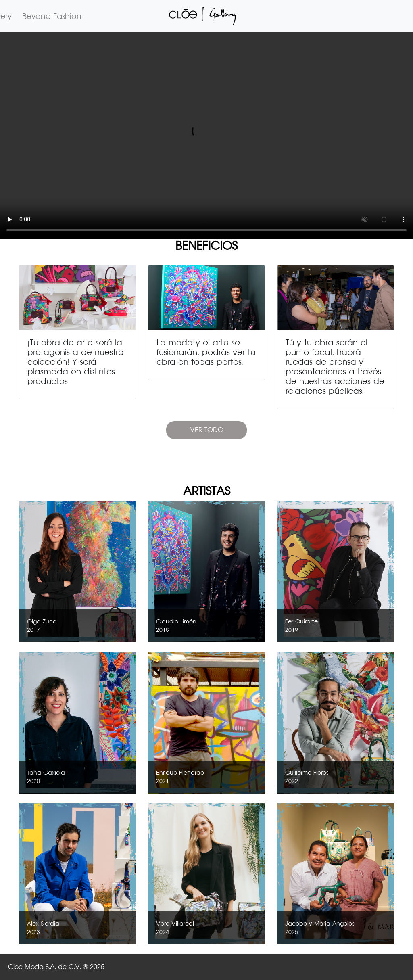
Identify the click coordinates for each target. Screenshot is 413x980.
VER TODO (207, 430)
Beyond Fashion (52, 16)
